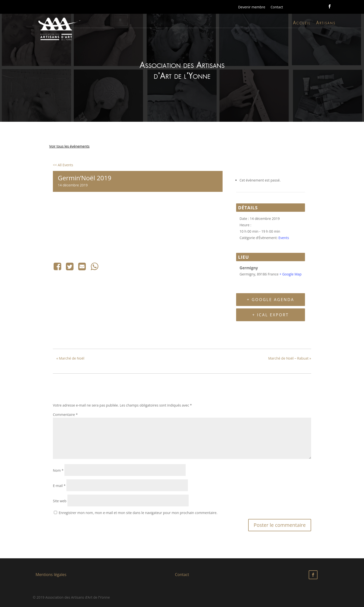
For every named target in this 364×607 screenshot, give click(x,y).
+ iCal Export (271, 315)
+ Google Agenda (271, 300)
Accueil (302, 24)
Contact (277, 7)
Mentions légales (51, 575)
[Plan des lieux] (138, 229)
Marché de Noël (70, 358)
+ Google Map (290, 274)
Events (284, 238)
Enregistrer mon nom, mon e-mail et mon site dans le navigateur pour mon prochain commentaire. (138, 513)
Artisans (326, 24)
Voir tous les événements (69, 146)
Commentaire (65, 415)
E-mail (59, 486)
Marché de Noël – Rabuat (290, 358)
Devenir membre (252, 7)
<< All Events (63, 165)
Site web (60, 501)
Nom (58, 470)
